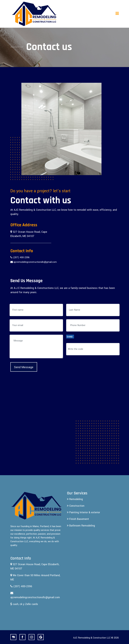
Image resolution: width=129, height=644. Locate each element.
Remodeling (75, 499)
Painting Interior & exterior (83, 512)
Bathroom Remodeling (81, 526)
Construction (76, 506)
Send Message (24, 367)
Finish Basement (78, 519)
